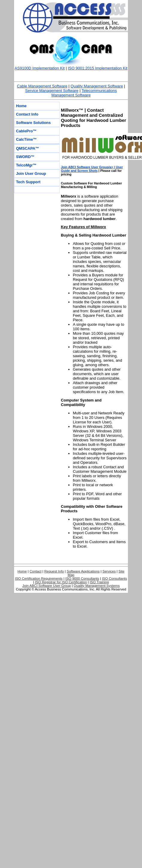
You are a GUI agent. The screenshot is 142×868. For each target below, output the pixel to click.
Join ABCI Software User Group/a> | (88, 167)
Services (109, 571)
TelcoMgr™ (26, 165)
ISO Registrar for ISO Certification (61, 582)
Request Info (54, 571)
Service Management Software (52, 91)
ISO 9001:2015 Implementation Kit (98, 68)
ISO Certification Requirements (39, 578)
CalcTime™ (26, 139)
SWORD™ (25, 157)
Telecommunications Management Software (84, 93)
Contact (36, 571)
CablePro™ (26, 131)
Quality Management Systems (97, 586)
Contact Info (27, 114)
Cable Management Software (42, 86)
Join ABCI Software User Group (47, 586)
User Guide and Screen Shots (92, 169)
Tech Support (28, 182)
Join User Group (31, 174)
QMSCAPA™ (27, 148)
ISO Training (99, 582)
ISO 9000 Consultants (82, 578)
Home (21, 106)
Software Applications (83, 571)
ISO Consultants (114, 578)
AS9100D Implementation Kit (40, 68)
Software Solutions (33, 123)
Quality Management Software (97, 86)
